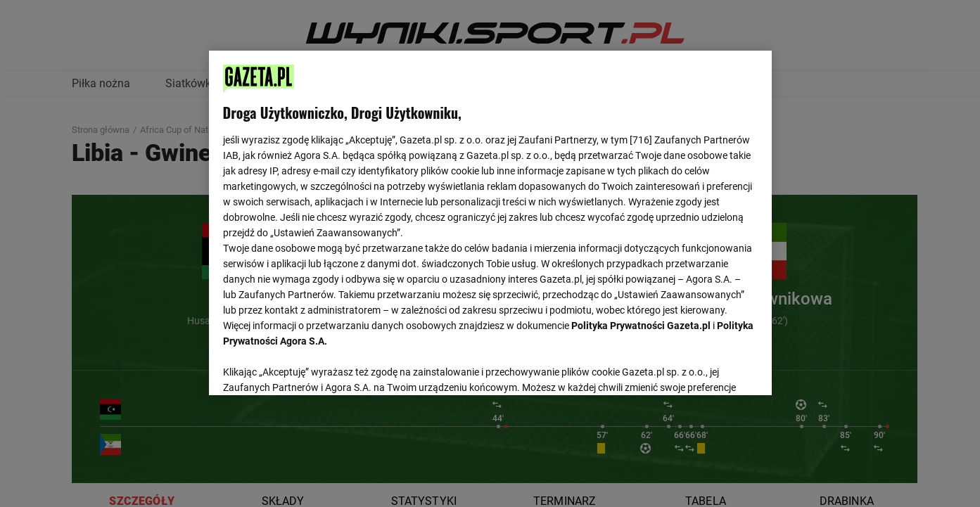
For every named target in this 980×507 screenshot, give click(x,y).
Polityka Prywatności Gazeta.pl (641, 326)
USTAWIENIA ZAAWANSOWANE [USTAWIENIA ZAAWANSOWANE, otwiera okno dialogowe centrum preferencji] (315, 367)
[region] (490, 222)
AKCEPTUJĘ (709, 368)
